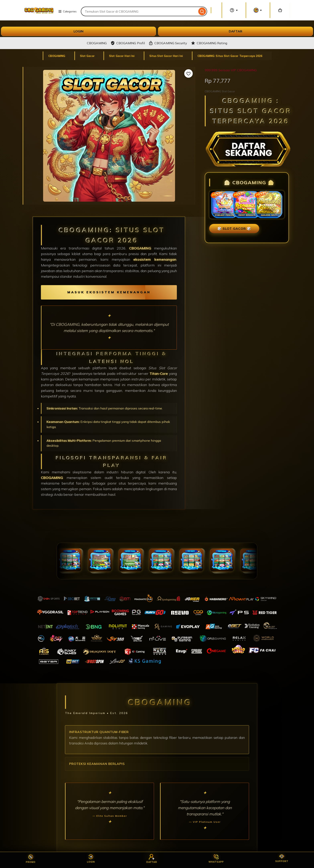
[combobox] (139, 11)
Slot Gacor (87, 56)
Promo (31, 859)
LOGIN (78, 31)
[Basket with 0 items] (280, 10)
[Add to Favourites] (188, 73)
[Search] (202, 11)
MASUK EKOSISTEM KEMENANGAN (109, 292)
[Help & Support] (234, 10)
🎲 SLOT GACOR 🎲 (234, 228)
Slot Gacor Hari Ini (122, 56)
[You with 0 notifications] (258, 10)
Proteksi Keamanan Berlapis (97, 764)
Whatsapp (216, 859)
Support (282, 858)
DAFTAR (235, 31)
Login (91, 859)
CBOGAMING (57, 56)
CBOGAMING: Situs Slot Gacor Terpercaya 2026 (230, 56)
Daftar (152, 859)
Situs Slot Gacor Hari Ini (167, 56)
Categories (67, 11)
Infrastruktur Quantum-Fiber (99, 732)
